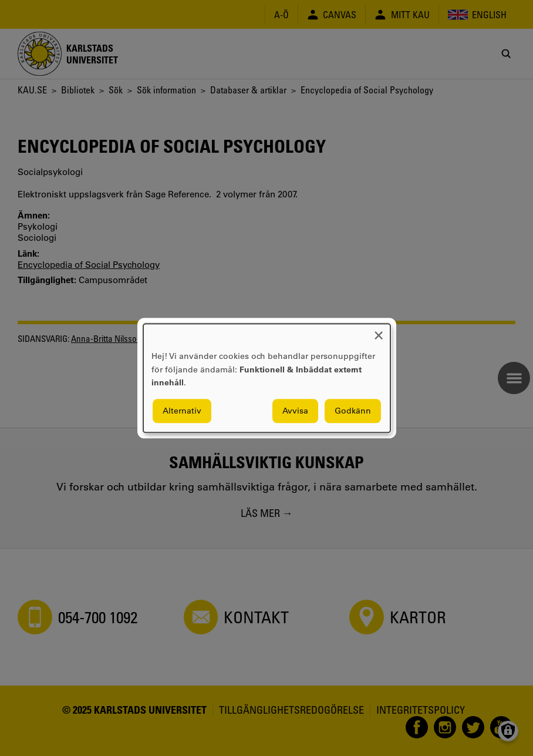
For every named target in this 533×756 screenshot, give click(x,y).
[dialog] (267, 378)
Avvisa (295, 411)
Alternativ (182, 411)
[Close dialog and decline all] (379, 331)
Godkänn (353, 411)
